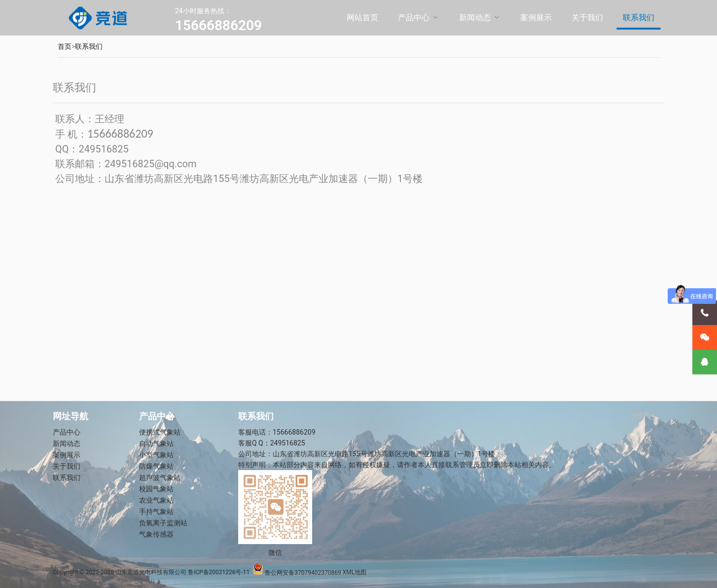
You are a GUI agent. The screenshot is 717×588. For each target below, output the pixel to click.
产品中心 (414, 18)
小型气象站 (156, 455)
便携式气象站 (160, 432)
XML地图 (355, 573)
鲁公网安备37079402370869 (297, 573)
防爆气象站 (156, 466)
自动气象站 (156, 443)
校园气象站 (156, 489)
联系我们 (639, 18)
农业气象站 (156, 500)
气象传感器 (156, 534)
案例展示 (536, 18)
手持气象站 (156, 512)
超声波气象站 (160, 478)
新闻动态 (475, 18)
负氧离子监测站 (163, 523)
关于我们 (587, 18)
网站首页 (362, 18)
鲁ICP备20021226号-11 (219, 573)
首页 (65, 46)
